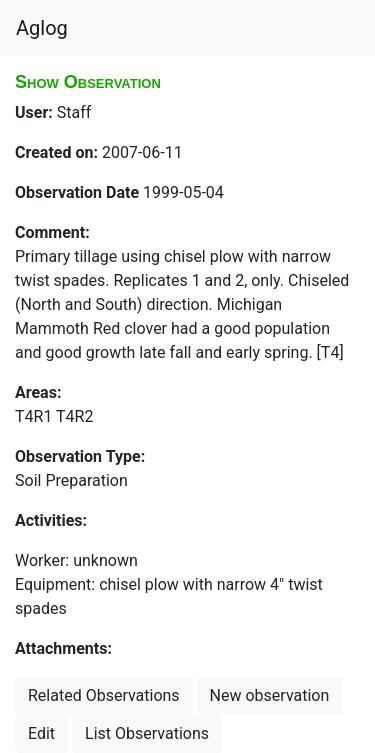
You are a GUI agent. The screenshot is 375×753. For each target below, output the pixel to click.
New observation (270, 695)
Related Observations (104, 695)
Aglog (42, 28)
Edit (41, 733)
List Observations (147, 733)
